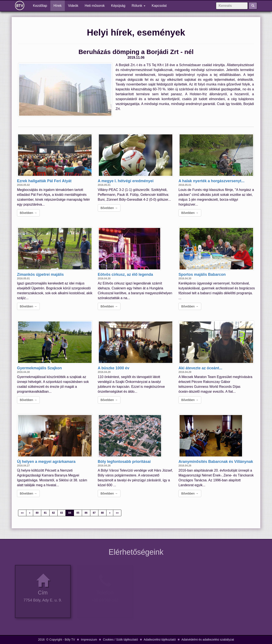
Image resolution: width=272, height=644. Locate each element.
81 (45, 513)
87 (94, 513)
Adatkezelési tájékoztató (160, 640)
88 (102, 513)
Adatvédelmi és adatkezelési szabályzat (208, 640)
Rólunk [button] (139, 6)
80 (37, 513)
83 (62, 513)
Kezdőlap (42, 5)
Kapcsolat (159, 6)
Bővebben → (28, 213)
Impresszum (89, 640)
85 (78, 513)
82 (53, 513)
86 (86, 513)
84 (70, 513)
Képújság (118, 6)
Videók (73, 6)
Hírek (58, 6)
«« (22, 513)
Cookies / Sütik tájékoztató (120, 640)
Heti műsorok (95, 6)
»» (117, 513)
